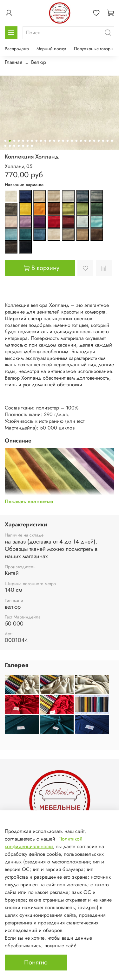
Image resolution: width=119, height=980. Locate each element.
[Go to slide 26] (5, 146)
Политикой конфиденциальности (44, 843)
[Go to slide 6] (27, 141)
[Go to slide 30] (23, 146)
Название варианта (24, 185)
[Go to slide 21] (94, 141)
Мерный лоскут (51, 49)
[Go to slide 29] (18, 146)
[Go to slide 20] (89, 141)
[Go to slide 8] (36, 141)
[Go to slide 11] (50, 141)
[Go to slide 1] (5, 141)
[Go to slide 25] (112, 141)
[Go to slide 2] (10, 141)
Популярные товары (94, 49)
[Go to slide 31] (27, 146)
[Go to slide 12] (54, 141)
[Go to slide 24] (107, 141)
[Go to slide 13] (58, 141)
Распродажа (17, 49)
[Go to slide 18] (81, 141)
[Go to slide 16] (72, 141)
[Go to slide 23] (103, 141)
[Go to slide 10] (45, 141)
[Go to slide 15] (67, 141)
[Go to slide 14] (63, 141)
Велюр (39, 62)
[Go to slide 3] (14, 141)
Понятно (36, 962)
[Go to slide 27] (10, 146)
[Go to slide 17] (76, 141)
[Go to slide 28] (14, 146)
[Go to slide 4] (18, 141)
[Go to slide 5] (23, 141)
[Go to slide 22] (98, 141)
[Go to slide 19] (85, 141)
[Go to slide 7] (32, 141)
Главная (13, 62)
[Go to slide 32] (32, 146)
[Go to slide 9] (41, 141)
